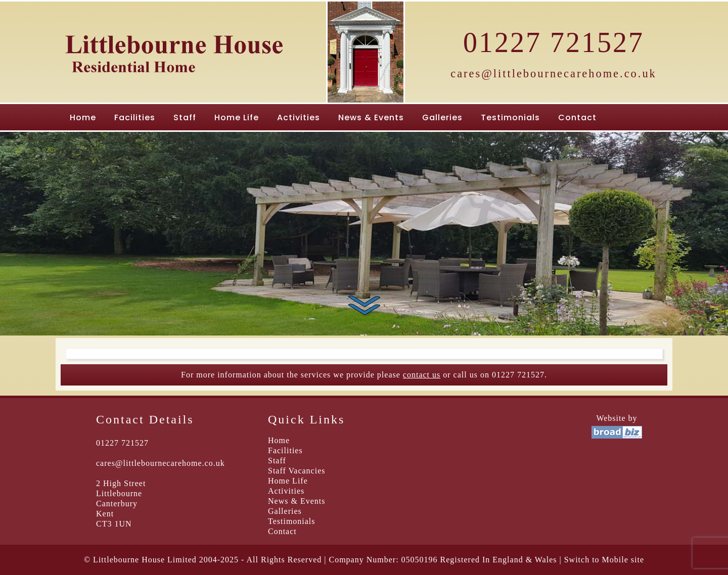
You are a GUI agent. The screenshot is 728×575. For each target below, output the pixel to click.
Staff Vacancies (297, 471)
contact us (422, 375)
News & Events (371, 117)
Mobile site (623, 560)
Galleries (442, 117)
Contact (577, 117)
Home (83, 117)
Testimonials (510, 117)
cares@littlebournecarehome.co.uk (554, 74)
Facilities (135, 117)
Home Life (237, 117)
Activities (299, 117)
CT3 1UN (114, 524)
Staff (185, 117)
